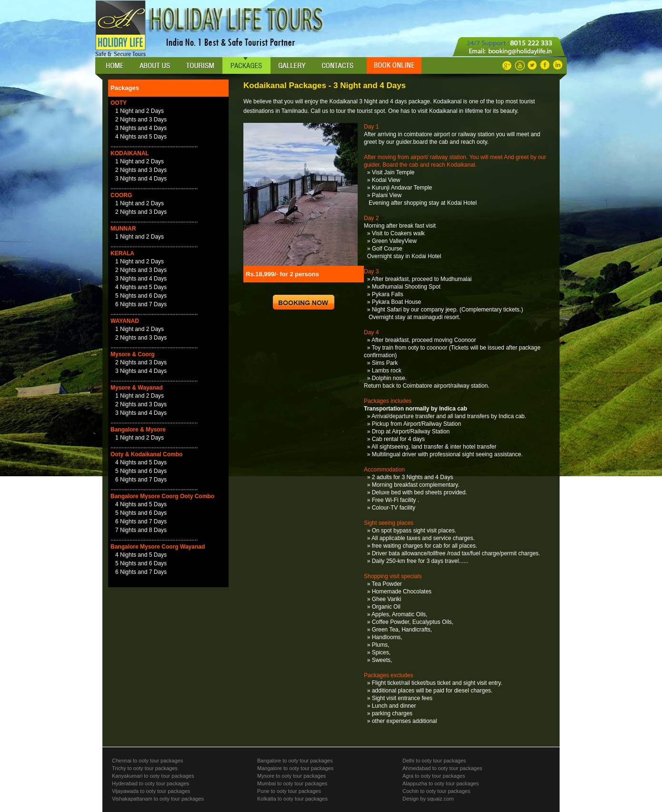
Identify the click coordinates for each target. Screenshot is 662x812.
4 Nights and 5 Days (141, 137)
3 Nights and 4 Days (141, 128)
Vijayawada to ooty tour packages (151, 791)
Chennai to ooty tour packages (147, 761)
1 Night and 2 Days (140, 111)
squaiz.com (440, 799)
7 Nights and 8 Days (141, 530)
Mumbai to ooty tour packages (292, 783)
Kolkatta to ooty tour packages (292, 799)
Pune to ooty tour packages (289, 791)
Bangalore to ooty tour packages (295, 761)
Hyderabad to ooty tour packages (150, 783)
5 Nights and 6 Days (141, 296)
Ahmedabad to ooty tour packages (442, 768)
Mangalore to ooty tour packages (295, 768)
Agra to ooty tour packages (434, 776)
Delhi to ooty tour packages (434, 761)
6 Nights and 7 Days (141, 304)
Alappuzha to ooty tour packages (441, 783)
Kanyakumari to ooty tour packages (153, 776)
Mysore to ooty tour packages (291, 776)
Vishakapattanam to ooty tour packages (158, 799)
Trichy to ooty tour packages (145, 768)
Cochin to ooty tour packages (436, 791)
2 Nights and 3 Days (141, 120)
